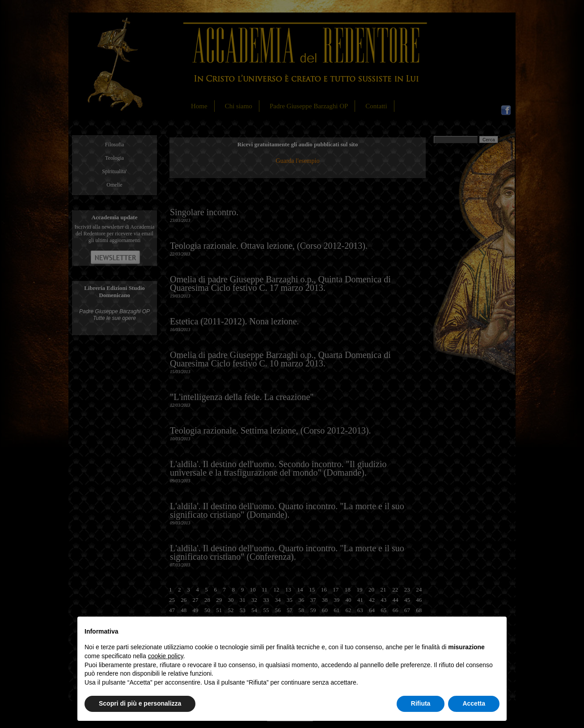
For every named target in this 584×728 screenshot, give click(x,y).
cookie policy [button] (166, 656)
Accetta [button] (474, 703)
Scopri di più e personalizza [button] (140, 703)
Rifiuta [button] (421, 703)
